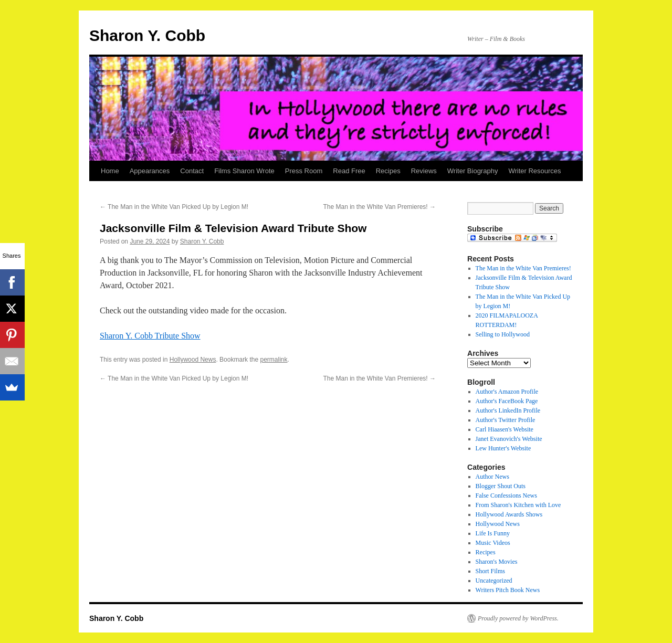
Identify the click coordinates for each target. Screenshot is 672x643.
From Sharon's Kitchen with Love (518, 505)
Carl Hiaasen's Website (505, 429)
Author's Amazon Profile (507, 392)
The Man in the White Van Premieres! (379, 207)
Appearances (150, 171)
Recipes (388, 171)
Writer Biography (473, 171)
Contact (192, 171)
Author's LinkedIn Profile (508, 410)
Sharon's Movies (497, 562)
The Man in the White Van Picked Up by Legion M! (174, 207)
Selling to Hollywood (503, 334)
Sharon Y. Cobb (147, 35)
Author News (492, 477)
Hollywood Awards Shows (509, 514)
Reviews (424, 171)
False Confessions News (506, 496)
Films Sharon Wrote (244, 171)
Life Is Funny (493, 533)
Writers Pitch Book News (508, 590)
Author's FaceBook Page (507, 401)
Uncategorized (494, 581)
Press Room (304, 171)
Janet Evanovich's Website (509, 439)
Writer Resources (534, 171)
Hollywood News (193, 360)
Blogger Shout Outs (501, 486)
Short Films (490, 571)
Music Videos (493, 543)
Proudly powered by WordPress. (518, 618)
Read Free (349, 171)
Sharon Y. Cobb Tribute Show (150, 336)
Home (110, 171)
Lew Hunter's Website (503, 448)
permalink (274, 360)
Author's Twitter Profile (506, 420)
